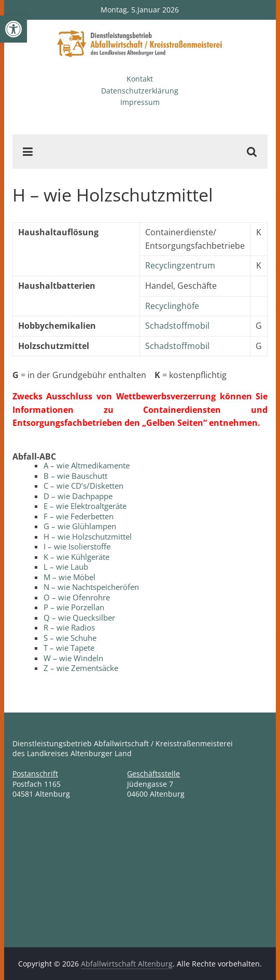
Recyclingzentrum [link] (180, 265)
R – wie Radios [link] (69, 627)
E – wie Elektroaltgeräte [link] (85, 506)
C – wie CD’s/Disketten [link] (83, 486)
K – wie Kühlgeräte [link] (76, 557)
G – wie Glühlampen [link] (80, 526)
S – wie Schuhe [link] (70, 638)
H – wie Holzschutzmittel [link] (88, 536)
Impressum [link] (140, 102)
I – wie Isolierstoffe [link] (77, 546)
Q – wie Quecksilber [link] (79, 617)
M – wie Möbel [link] (69, 577)
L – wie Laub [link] (66, 567)
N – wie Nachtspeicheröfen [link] (91, 587)
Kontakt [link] (140, 79)
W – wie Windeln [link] (73, 658)
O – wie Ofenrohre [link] (77, 597)
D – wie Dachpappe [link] (78, 496)
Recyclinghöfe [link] (172, 306)
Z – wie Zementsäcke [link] (81, 668)
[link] (13, 29)
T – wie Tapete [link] (69, 648)
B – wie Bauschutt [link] (75, 476)
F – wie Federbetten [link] (79, 516)
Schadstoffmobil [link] (177, 326)
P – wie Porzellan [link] (74, 607)
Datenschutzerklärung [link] (140, 91)
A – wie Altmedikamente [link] (87, 465)
